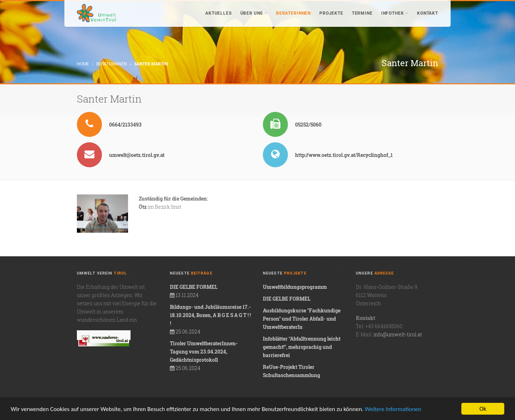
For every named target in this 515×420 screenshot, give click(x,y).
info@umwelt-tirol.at (398, 334)
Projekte (331, 13)
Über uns (254, 13)
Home (83, 64)
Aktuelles (219, 13)
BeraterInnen (293, 13)
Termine (362, 13)
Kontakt (428, 13)
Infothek (395, 13)
